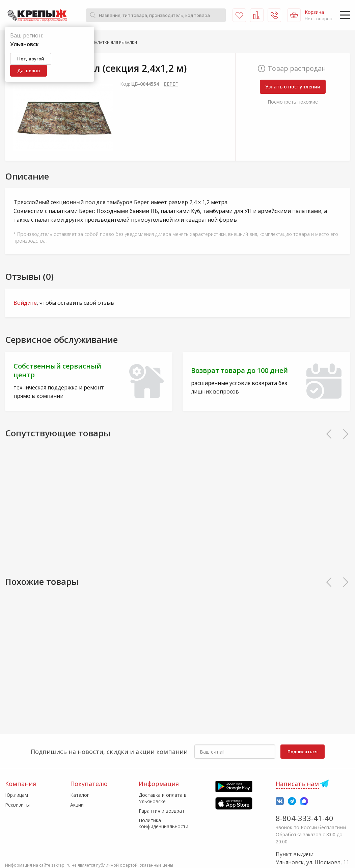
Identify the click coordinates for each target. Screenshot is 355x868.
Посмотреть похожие (293, 102)
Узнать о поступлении (293, 87)
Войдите (25, 303)
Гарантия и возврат (162, 811)
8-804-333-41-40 (305, 818)
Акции (77, 805)
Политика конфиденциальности (163, 823)
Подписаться (303, 752)
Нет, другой (31, 59)
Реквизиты (17, 805)
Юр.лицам (17, 795)
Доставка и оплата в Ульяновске (163, 798)
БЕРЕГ (171, 84)
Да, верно (29, 71)
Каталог (80, 795)
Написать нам (297, 784)
